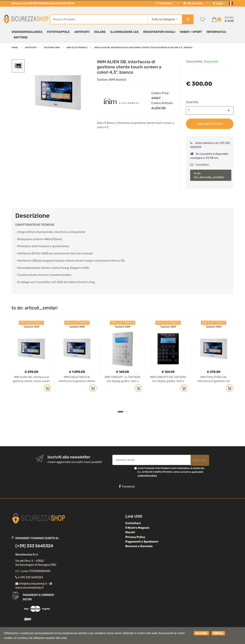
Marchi (130, 532)
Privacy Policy (135, 537)
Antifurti (82, 32)
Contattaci (164, 3)
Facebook (127, 487)
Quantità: (192, 102)
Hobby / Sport (191, 32)
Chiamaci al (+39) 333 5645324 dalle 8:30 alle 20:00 (43, 3)
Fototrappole (58, 32)
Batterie (21, 37)
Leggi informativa (147, 475)
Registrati (200, 460)
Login (218, 3)
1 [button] (121, 412)
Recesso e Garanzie (139, 546)
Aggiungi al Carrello (210, 124)
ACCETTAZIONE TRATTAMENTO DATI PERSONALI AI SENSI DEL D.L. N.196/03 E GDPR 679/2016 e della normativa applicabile (171, 472)
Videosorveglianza (27, 32)
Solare (100, 32)
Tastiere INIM (106, 80)
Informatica (216, 32)
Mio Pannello (193, 3)
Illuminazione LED (124, 32)
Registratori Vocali (159, 32)
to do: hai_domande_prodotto (209, 175)
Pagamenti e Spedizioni (142, 542)
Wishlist (121, 80)
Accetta (201, 633)
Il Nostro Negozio (137, 528)
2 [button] (127, 412)
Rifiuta (218, 633)
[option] (58, 93)
